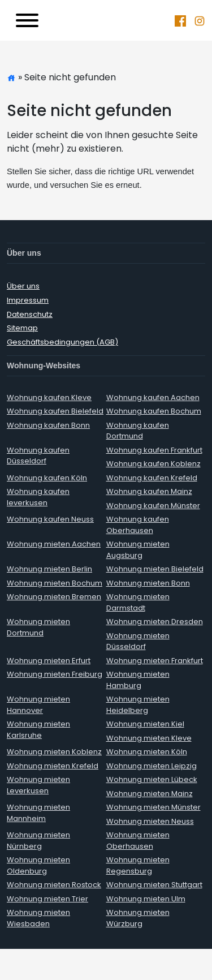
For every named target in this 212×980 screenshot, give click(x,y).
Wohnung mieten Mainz (150, 794)
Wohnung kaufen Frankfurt (154, 450)
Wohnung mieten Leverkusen (38, 785)
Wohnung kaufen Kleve (49, 397)
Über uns (23, 286)
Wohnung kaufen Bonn (48, 425)
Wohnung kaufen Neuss (50, 519)
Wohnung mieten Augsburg (138, 550)
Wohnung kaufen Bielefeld (55, 411)
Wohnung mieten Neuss (150, 821)
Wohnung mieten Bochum (55, 583)
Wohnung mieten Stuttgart (154, 885)
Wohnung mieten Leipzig (152, 766)
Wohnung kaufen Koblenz (153, 464)
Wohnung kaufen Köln (47, 478)
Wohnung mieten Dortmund (38, 627)
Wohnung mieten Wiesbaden (38, 918)
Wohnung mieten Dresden (155, 622)
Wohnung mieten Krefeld (53, 766)
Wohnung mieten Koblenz (54, 752)
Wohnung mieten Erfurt (49, 661)
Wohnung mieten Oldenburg (38, 865)
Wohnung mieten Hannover (38, 705)
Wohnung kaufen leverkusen (38, 497)
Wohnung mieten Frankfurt (155, 661)
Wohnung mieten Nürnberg (38, 841)
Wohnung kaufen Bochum (154, 411)
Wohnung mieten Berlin (49, 569)
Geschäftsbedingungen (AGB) (62, 342)
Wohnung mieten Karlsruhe (38, 730)
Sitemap (22, 328)
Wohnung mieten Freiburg (55, 674)
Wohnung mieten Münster (153, 807)
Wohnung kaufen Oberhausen (138, 525)
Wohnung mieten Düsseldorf (138, 641)
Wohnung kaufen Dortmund (138, 431)
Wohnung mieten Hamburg (138, 680)
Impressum (28, 300)
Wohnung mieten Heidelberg (138, 705)
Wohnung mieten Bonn (148, 583)
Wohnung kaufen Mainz (149, 491)
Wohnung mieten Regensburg (138, 865)
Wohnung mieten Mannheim (38, 813)
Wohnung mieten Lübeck (152, 779)
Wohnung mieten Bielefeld (155, 569)
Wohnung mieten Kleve (149, 738)
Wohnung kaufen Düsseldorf (38, 456)
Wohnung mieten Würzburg (138, 918)
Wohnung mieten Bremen (54, 597)
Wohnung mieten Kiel (145, 724)
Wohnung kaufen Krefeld (152, 478)
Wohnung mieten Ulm (146, 899)
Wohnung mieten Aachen (54, 544)
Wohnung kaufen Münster (153, 506)
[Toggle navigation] (27, 20)
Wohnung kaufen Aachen (153, 397)
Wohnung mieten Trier (47, 899)
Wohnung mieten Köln (147, 752)
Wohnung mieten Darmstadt (138, 602)
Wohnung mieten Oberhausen (138, 841)
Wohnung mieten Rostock (54, 885)
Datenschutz (30, 314)
